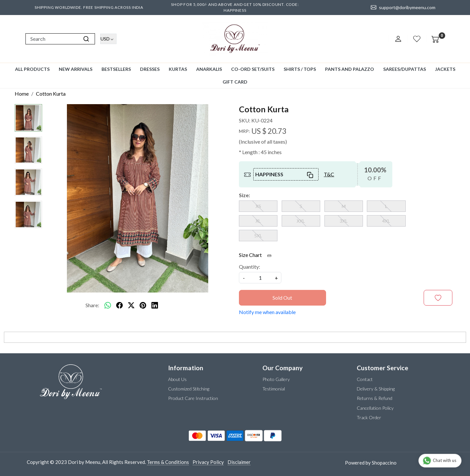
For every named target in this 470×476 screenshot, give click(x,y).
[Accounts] (398, 39)
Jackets (445, 69)
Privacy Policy (208, 462)
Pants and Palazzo (350, 69)
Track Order (369, 417)
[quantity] (260, 278)
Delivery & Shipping (376, 389)
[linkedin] (155, 305)
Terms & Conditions (168, 462)
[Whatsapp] (108, 305)
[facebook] (119, 305)
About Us (177, 379)
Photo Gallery (276, 379)
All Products (32, 69)
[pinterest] (143, 305)
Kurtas (178, 69)
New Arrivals (76, 69)
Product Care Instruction (193, 398)
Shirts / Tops (300, 69)
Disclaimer (239, 462)
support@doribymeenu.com (403, 8)
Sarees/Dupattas (405, 69)
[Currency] (108, 39)
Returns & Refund (375, 398)
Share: (92, 305)
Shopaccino (384, 463)
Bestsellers (116, 69)
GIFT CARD (235, 82)
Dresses (150, 69)
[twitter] (131, 305)
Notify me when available (267, 312)
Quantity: (250, 267)
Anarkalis (209, 69)
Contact (365, 379)
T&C (329, 174)
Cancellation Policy (375, 408)
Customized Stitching (189, 389)
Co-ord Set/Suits (253, 69)
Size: (244, 195)
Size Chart (257, 255)
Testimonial (274, 389)
